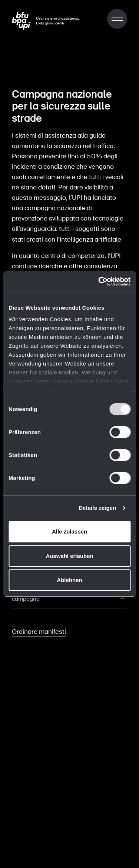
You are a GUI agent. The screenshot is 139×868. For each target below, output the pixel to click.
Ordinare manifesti (39, 630)
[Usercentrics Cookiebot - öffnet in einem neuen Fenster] (99, 282)
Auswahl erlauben (69, 556)
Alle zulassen (69, 531)
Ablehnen (69, 580)
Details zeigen (97, 508)
